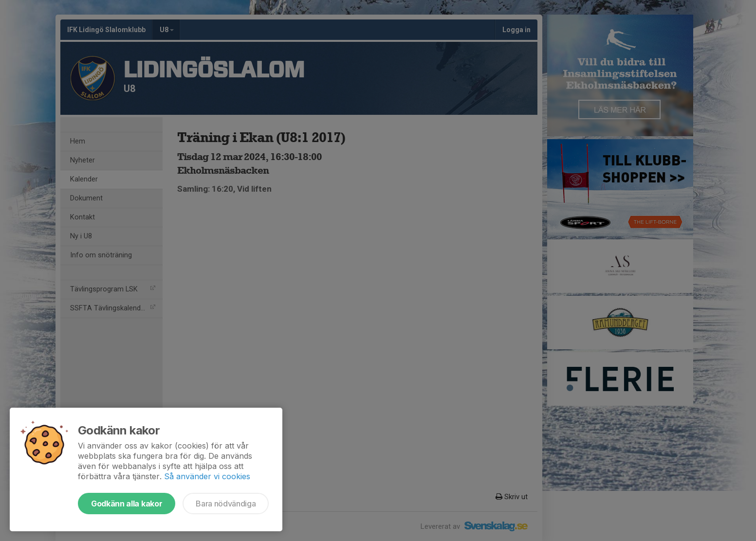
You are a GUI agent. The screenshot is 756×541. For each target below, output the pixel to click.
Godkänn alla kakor (127, 504)
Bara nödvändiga (226, 504)
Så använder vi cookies (207, 476)
